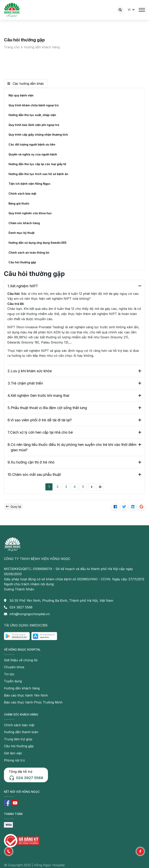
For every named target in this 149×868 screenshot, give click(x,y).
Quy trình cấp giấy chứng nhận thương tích (38, 135)
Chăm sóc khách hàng (24, 223)
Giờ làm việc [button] (13, 753)
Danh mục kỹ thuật (21, 233)
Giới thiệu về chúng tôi (21, 660)
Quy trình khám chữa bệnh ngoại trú (34, 105)
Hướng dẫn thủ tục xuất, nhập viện (32, 115)
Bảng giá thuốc (19, 203)
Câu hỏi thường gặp (22, 262)
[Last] (100, 487)
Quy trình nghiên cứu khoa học (30, 213)
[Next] (92, 487)
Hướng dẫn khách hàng (42, 47)
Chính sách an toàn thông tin (29, 253)
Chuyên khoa (14, 667)
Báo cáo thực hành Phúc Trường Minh (33, 702)
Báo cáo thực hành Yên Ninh (26, 695)
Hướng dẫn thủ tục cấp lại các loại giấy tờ (37, 164)
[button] (9, 851)
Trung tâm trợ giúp (18, 739)
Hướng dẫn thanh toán (21, 732)
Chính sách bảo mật (22, 194)
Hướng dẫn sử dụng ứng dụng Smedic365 (38, 243)
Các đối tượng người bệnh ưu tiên (32, 144)
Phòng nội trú (14, 760)
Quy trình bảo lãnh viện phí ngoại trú (34, 125)
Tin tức (9, 674)
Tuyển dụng (13, 681)
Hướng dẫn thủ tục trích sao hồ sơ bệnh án (38, 174)
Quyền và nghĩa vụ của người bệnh (33, 154)
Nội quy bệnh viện (21, 95)
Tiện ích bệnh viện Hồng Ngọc (30, 184)
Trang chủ (12, 47)
